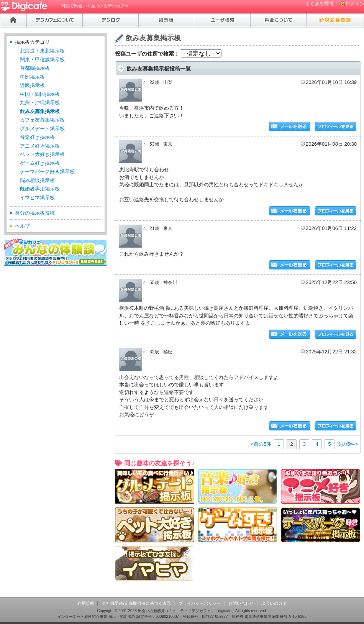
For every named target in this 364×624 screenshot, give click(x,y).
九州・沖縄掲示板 (40, 103)
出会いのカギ (274, 603)
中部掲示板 (32, 77)
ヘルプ (22, 226)
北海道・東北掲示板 (42, 51)
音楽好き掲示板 (37, 137)
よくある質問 (319, 4)
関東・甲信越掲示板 (42, 60)
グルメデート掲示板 (42, 129)
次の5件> (348, 444)
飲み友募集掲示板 (40, 111)
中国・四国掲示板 (40, 94)
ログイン (355, 4)
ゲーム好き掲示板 (40, 163)
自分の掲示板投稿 (35, 213)
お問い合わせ (241, 603)
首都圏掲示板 (35, 68)
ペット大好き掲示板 (42, 154)
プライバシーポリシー (200, 603)
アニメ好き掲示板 (40, 146)
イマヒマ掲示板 (37, 198)
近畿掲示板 (32, 85)
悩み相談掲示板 (37, 180)
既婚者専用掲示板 (40, 189)
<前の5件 (261, 444)
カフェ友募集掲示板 (42, 120)
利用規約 (86, 603)
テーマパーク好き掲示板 (47, 172)
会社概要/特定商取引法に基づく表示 (136, 603)
